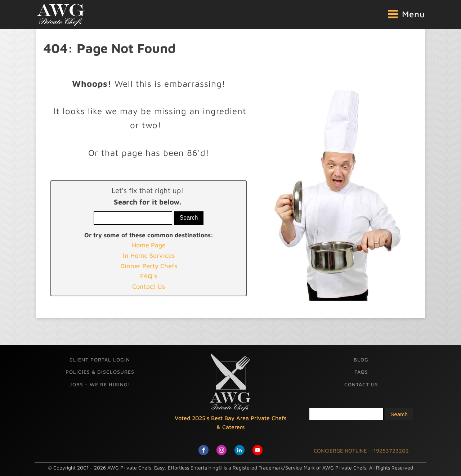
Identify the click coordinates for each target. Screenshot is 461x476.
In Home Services (149, 255)
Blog (361, 360)
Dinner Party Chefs (149, 266)
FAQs (361, 372)
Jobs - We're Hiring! (100, 384)
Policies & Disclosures (100, 372)
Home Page (149, 245)
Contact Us (149, 286)
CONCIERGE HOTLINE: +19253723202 (361, 451)
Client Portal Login (100, 360)
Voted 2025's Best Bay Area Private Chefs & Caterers (230, 423)
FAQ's (149, 276)
